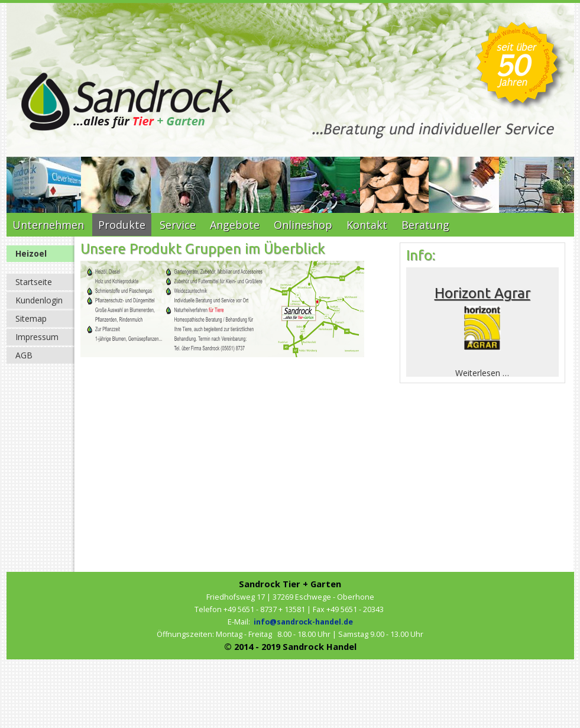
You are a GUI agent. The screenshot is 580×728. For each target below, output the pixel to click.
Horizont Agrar (482, 293)
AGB (24, 355)
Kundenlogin (39, 300)
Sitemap (31, 318)
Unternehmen (48, 225)
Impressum (37, 337)
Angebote (235, 225)
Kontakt (367, 225)
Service (178, 225)
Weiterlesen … (482, 373)
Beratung (425, 225)
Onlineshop (303, 225)
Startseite (34, 282)
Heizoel (31, 253)
